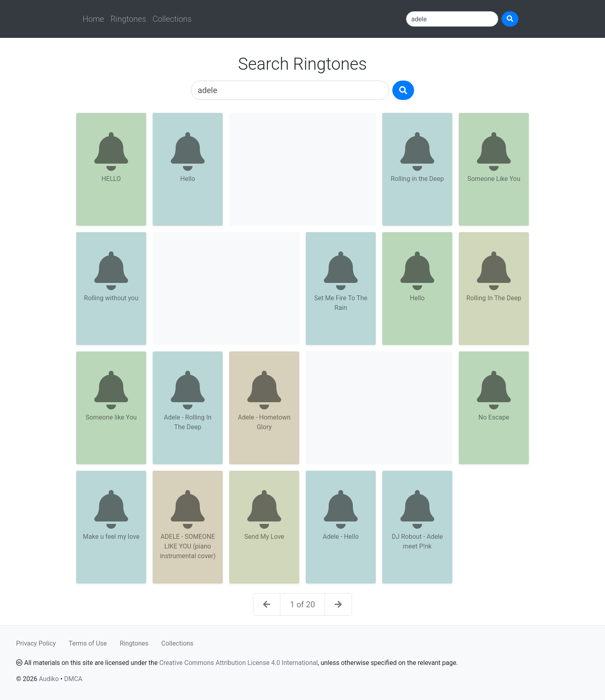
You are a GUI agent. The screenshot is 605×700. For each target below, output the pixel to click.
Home (93, 19)
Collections (172, 19)
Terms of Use (88, 643)
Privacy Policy (36, 643)
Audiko (49, 679)
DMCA (73, 679)
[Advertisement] (302, 169)
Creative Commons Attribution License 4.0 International (238, 663)
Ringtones (128, 19)
